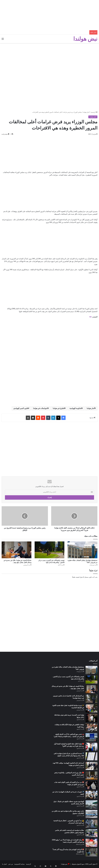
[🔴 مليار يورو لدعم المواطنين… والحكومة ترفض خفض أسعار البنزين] (91, 776)
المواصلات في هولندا (40, 408)
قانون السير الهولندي (21, 408)
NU (91, 317)
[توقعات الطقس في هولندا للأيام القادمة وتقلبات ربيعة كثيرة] (91, 728)
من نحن (11, 864)
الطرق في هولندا (59, 408)
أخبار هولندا (86, 112)
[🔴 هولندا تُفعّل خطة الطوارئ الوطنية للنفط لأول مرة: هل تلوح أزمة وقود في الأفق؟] (91, 747)
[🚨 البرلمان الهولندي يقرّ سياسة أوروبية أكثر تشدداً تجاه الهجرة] (91, 852)
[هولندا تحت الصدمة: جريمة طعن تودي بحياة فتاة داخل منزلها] (91, 718)
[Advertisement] (49, 15)
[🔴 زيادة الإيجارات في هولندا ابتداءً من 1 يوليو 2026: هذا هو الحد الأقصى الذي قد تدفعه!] (91, 843)
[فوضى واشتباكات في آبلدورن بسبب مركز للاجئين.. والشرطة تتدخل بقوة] (49, 550)
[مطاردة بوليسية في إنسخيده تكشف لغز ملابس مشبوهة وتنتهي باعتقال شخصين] (91, 833)
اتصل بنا (5, 864)
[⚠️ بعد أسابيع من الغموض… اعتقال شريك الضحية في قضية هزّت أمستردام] (91, 824)
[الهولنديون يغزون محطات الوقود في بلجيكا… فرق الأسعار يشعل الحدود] (91, 804)
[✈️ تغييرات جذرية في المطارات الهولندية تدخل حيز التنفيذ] (91, 795)
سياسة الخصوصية (19, 864)
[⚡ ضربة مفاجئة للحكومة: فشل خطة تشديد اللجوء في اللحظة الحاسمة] (91, 708)
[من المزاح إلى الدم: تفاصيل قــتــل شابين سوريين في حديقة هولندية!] (91, 699)
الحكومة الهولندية (76, 408)
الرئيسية (94, 112)
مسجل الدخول (84, 577)
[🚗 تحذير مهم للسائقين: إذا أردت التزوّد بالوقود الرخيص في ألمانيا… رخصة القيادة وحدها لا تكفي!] (91, 737)
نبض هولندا (64, 864)
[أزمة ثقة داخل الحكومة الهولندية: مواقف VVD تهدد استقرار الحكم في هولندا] (91, 766)
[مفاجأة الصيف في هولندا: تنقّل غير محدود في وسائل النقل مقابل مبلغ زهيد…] (16, 550)
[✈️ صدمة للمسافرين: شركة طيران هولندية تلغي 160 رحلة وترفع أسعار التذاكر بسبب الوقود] (91, 756)
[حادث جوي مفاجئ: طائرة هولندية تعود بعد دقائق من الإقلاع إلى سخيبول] (91, 814)
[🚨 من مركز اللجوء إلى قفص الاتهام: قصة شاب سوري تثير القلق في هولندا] (91, 785)
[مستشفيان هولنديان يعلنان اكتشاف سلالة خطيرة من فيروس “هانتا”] (82, 550)
